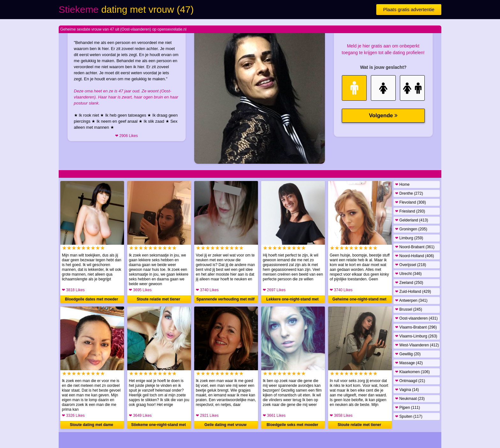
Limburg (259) (409, 238)
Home (402, 184)
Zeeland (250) (409, 283)
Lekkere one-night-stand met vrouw (292, 300)
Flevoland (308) (411, 202)
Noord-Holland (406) (415, 256)
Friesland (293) (410, 211)
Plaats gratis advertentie (409, 9)
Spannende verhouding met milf (226, 299)
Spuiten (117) (409, 416)
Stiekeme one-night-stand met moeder (158, 426)
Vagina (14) (407, 390)
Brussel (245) (409, 309)
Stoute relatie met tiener (159, 299)
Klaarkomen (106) (412, 372)
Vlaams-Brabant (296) (416, 327)
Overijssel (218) (411, 265)
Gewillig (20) (408, 354)
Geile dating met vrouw (225, 425)
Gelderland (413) (412, 220)
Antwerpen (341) (411, 300)
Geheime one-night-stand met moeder (359, 300)
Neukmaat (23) (410, 399)
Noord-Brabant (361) (415, 247)
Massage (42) (409, 363)
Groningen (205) (411, 229)
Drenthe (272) (409, 193)
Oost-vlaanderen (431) (416, 318)
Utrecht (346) (408, 274)
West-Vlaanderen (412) (417, 345)
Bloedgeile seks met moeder (292, 425)
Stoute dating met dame (92, 425)
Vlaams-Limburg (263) (416, 336)
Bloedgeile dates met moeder (92, 299)
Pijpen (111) (408, 408)
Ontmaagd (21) (410, 381)
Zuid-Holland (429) (413, 292)
